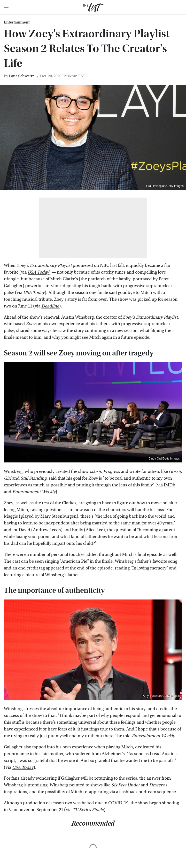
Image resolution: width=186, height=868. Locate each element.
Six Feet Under (126, 785)
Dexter (156, 785)
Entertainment (17, 22)
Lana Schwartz (22, 76)
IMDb (170, 485)
